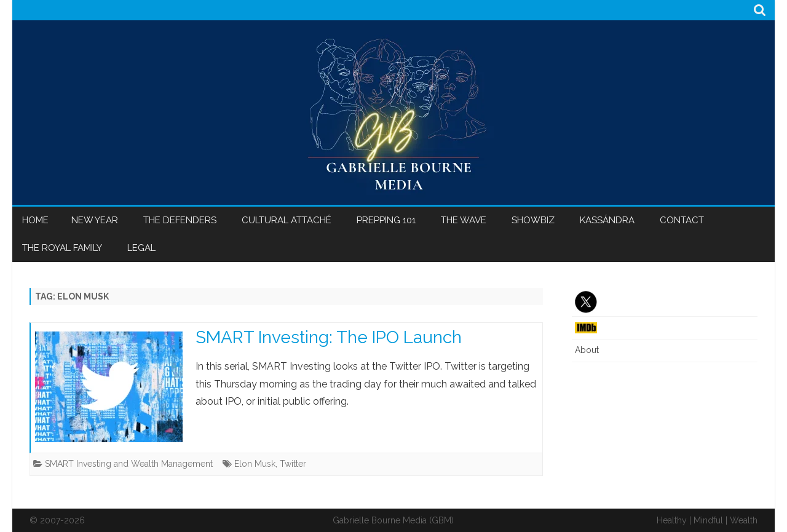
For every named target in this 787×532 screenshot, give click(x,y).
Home (35, 220)
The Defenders (180, 220)
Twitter (293, 464)
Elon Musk (255, 464)
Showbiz (533, 220)
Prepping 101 (386, 220)
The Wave (464, 220)
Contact (682, 220)
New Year (95, 220)
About (587, 350)
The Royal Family (62, 248)
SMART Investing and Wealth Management (129, 464)
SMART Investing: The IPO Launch (329, 337)
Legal (141, 248)
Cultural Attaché (287, 220)
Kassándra (607, 220)
